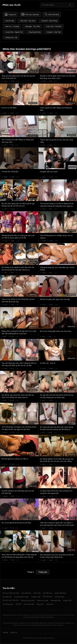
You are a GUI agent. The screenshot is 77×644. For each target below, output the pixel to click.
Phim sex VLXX (12, 5)
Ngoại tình (50, 604)
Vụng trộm (40, 604)
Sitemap (5, 632)
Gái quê (18, 604)
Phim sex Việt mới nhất (11, 593)
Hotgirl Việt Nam (60, 593)
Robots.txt (14, 632)
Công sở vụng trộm (28, 600)
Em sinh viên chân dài (10, 600)
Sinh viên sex (48, 597)
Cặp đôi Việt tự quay (21, 597)
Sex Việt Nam (26, 593)
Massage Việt (56, 600)
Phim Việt (37, 593)
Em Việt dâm (7, 597)
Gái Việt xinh (47, 593)
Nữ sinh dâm (59, 597)
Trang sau (43, 572)
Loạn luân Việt (29, 604)
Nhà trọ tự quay (43, 600)
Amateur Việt (36, 597)
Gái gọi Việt (67, 600)
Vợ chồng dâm (8, 604)
